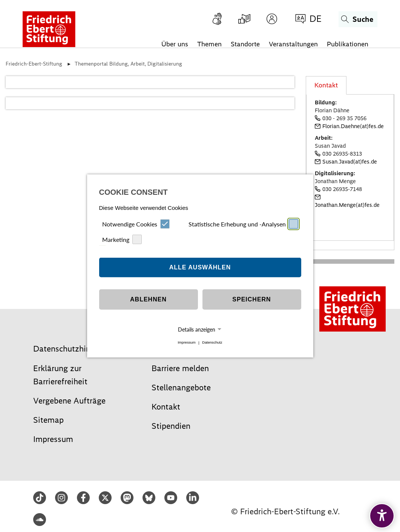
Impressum (186, 343)
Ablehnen (148, 299)
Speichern (251, 299)
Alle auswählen (200, 267)
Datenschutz (212, 343)
